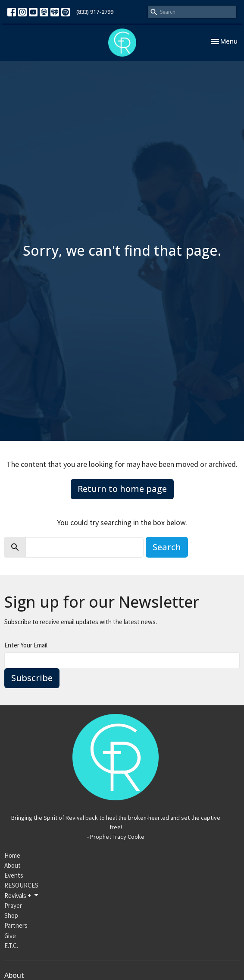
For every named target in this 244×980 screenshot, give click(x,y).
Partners (16, 925)
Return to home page (122, 489)
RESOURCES (21, 885)
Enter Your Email (26, 645)
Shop (11, 915)
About (13, 865)
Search (167, 547)
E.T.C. (11, 946)
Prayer (13, 905)
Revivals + (22, 895)
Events (14, 875)
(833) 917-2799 (95, 12)
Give (10, 936)
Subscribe (32, 678)
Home (12, 855)
